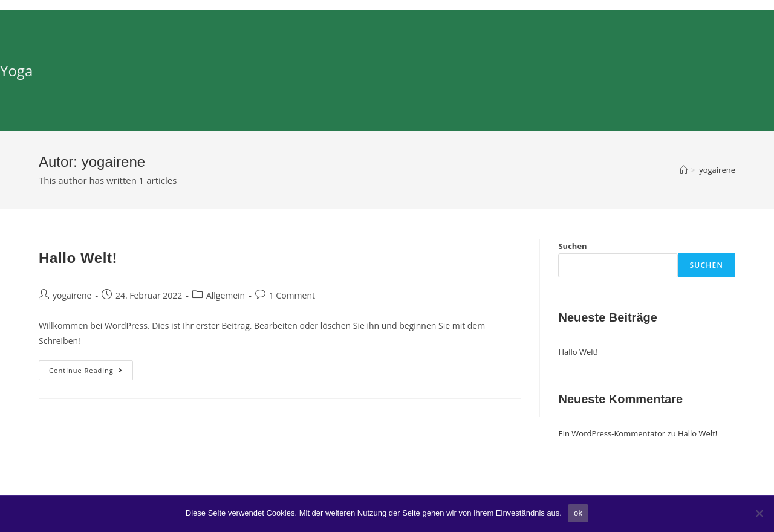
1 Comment (292, 295)
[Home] (684, 170)
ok (578, 513)
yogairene (72, 295)
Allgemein (226, 295)
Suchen (572, 246)
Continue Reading (91, 372)
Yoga (16, 70)
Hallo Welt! (78, 258)
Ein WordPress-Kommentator (612, 433)
